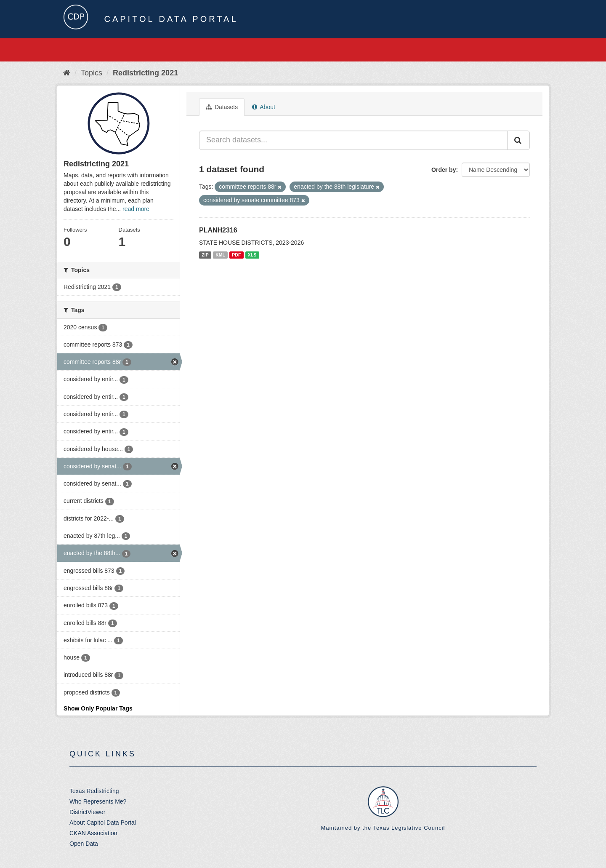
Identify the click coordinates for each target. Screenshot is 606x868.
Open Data (84, 844)
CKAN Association (93, 833)
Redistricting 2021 (145, 73)
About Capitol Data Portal (103, 823)
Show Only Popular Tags (98, 708)
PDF (236, 255)
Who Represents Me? (98, 801)
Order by (444, 170)
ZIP (205, 255)
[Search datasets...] (353, 140)
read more (136, 209)
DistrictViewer (87, 812)
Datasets (222, 107)
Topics (92, 73)
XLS (252, 255)
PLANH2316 (218, 230)
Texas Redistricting (94, 791)
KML (220, 255)
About (264, 107)
